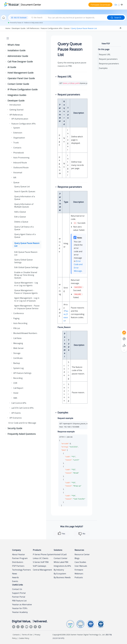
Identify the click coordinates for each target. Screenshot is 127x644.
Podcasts (79, 577)
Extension (18, 133)
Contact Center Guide (18, 84)
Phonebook (19, 153)
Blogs (77, 558)
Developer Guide (19, 28)
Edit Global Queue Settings (26, 267)
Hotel (16, 393)
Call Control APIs (19, 403)
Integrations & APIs (62, 566)
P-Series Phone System (43, 554)
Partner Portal (19, 597)
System (17, 128)
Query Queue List (22, 187)
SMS (15, 398)
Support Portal (19, 593)
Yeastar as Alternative (22, 604)
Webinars (79, 574)
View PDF (106, 44)
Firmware (79, 570)
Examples (103, 68)
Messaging (18, 343)
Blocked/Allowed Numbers (25, 333)
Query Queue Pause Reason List (84, 28)
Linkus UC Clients (41, 558)
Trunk (16, 143)
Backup (17, 363)
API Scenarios (16, 418)
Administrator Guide (18, 56)
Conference (19, 313)
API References (33, 28)
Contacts (17, 148)
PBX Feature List (19, 601)
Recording (18, 378)
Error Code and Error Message (22, 423)
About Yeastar (19, 554)
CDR (15, 383)
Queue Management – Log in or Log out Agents (26, 284)
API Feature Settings (22, 373)
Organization (19, 138)
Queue (67, 28)
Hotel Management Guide (21, 73)
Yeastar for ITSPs (20, 608)
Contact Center (61, 558)
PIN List (17, 328)
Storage (17, 353)
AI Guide (12, 67)
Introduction (15, 105)
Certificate (18, 358)
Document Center (31, 5)
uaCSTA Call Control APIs (22, 408)
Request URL (105, 54)
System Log (18, 368)
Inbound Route (20, 163)
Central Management (42, 570)
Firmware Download (100, 5)
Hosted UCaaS (60, 554)
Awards (15, 577)
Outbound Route (21, 167)
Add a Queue (20, 212)
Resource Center (82, 554)
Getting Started (16, 110)
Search (116, 17)
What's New (14, 45)
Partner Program (20, 558)
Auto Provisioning (21, 158)
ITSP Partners (18, 566)
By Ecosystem (60, 574)
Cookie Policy (24, 638)
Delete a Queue (21, 222)
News (15, 574)
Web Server (19, 348)
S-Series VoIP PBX (41, 562)
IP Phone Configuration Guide (23, 89)
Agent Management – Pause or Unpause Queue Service (27, 307)
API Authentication (20, 119)
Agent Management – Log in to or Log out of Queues (27, 299)
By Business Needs (62, 577)
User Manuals (81, 566)
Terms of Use (27, 635)
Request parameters (108, 59)
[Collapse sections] (121, 28)
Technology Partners (22, 570)
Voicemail (18, 173)
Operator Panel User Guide (21, 78)
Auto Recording (20, 323)
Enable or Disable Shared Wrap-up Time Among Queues (26, 275)
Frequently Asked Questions (22, 434)
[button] (6, 45)
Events (15, 581)
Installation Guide (16, 50)
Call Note (17, 338)
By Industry (59, 570)
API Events (16, 413)
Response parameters (109, 64)
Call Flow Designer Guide (20, 62)
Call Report (18, 388)
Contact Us (17, 589)
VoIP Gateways (40, 566)
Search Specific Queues (25, 191)
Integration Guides (17, 95)
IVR (15, 178)
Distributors (18, 562)
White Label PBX (61, 562)
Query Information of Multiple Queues (24, 205)
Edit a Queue (20, 217)
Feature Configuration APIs (52, 28)
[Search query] (77, 18)
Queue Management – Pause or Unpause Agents (26, 292)
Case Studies (80, 562)
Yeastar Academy (20, 612)
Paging (16, 318)
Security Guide (15, 428)
